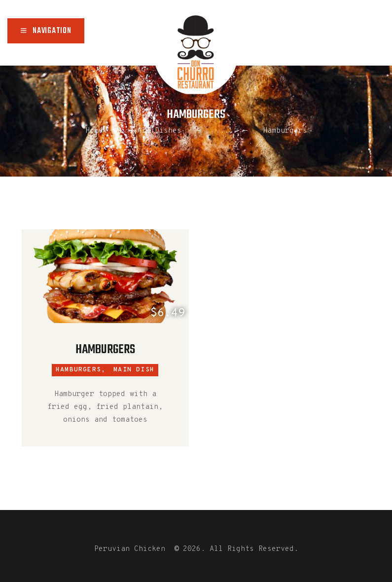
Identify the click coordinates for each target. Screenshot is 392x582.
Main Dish (134, 370)
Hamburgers (105, 350)
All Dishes (159, 131)
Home (94, 131)
